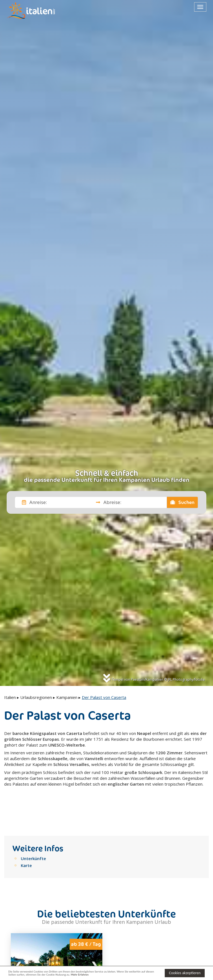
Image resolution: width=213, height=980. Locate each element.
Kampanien (67, 697)
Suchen (182, 502)
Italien (10, 697)
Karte (26, 841)
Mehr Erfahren (124, 975)
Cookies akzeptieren (185, 972)
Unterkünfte (33, 834)
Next (95, 940)
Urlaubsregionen (36, 697)
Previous (19, 940)
